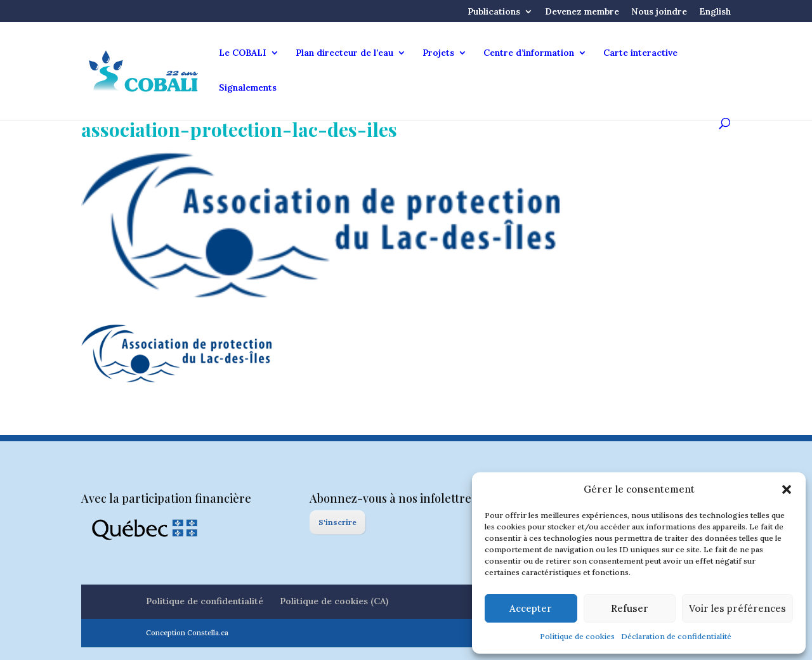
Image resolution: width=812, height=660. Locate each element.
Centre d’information (529, 53)
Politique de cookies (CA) (334, 601)
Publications (494, 12)
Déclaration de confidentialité (676, 636)
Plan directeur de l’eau (344, 53)
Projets (438, 53)
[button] (787, 489)
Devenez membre (582, 12)
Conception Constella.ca (187, 633)
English (715, 12)
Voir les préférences (737, 608)
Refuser (630, 608)
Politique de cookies (577, 636)
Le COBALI (243, 53)
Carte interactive (640, 53)
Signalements (248, 88)
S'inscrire (337, 522)
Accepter (531, 608)
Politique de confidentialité (205, 601)
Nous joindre (659, 12)
